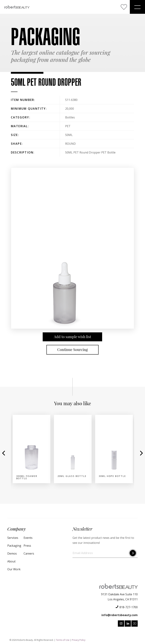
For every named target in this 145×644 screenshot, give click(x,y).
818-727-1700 (129, 607)
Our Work (14, 569)
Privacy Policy (79, 640)
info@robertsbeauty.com (120, 615)
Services (13, 538)
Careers (29, 553)
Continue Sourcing (72, 350)
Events (28, 538)
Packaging (14, 546)
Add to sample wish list (72, 337)
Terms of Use (63, 640)
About (11, 561)
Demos (12, 553)
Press (27, 546)
